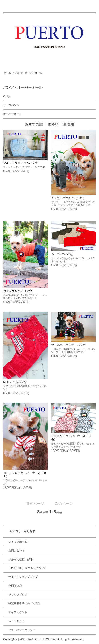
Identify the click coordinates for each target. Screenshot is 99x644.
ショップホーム (18, 542)
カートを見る (16, 621)
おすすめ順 (34, 124)
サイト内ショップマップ (23, 577)
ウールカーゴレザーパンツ (68, 345)
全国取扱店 (15, 586)
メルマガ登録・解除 (21, 559)
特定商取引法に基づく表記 (25, 603)
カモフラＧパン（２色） (19, 291)
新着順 (69, 124)
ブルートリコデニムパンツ (21, 163)
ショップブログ (18, 594)
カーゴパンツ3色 (62, 254)
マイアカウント (18, 612)
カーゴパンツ (11, 105)
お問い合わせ (16, 550)
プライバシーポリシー (22, 630)
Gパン (7, 96)
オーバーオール (12, 114)
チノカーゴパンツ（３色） (68, 198)
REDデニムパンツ (15, 382)
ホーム (7, 73)
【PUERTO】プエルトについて (27, 568)
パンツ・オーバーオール (29, 73)
